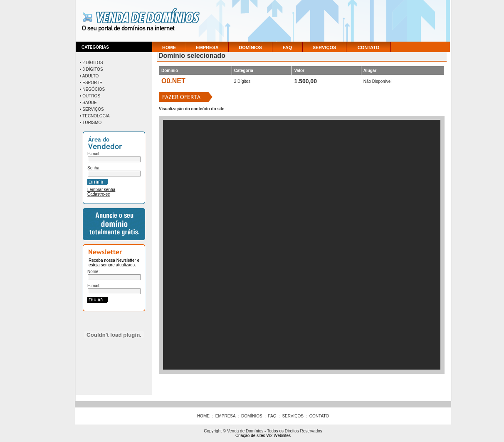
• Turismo (91, 123)
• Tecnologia (95, 116)
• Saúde (88, 103)
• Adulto (89, 76)
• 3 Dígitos (91, 69)
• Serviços (92, 109)
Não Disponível (378, 81)
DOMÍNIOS (250, 47)
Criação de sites (250, 436)
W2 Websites (278, 436)
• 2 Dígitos (91, 63)
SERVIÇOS (325, 47)
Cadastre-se (99, 194)
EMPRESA (207, 47)
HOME (169, 47)
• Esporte (91, 83)
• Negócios (92, 89)
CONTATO (369, 47)
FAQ (288, 47)
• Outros (90, 96)
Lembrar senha (101, 190)
